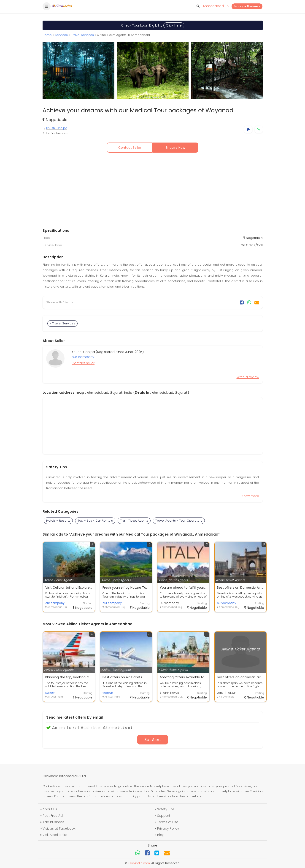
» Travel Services (62, 323)
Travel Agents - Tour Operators (179, 521)
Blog (161, 835)
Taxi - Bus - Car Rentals (95, 521)
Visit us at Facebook (59, 828)
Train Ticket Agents (134, 521)
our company (83, 357)
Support (164, 816)
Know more (250, 496)
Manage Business (247, 6)
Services (61, 35)
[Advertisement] (153, 191)
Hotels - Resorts (58, 521)
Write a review (248, 377)
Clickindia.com (139, 863)
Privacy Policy (168, 828)
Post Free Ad (53, 816)
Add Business (54, 822)
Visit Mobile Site (55, 835)
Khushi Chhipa (57, 128)
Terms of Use (168, 822)
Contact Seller (130, 148)
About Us (50, 809)
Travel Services (82, 35)
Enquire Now (175, 148)
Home (47, 35)
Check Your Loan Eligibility (153, 25)
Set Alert (153, 740)
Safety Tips (166, 809)
